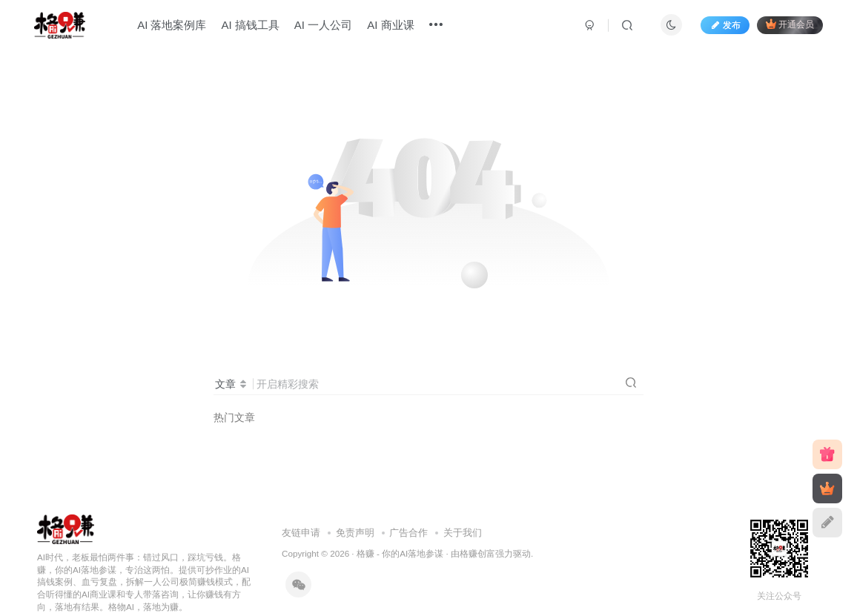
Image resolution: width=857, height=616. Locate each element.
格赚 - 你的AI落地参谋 (400, 553)
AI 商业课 (390, 25)
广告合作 (408, 533)
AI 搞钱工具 (250, 25)
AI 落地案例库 (172, 25)
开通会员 (790, 24)
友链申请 (301, 533)
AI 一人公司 (323, 25)
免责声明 (355, 533)
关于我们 (463, 533)
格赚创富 (477, 553)
